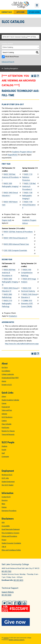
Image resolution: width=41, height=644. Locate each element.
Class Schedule (7, 424)
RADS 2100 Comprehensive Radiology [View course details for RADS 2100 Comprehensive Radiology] (27, 273)
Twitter (4, 603)
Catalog (4, 421)
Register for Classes (8, 431)
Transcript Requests (8, 434)
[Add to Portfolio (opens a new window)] (32, 76)
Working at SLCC (7, 475)
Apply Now (20, 12)
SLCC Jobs (5, 478)
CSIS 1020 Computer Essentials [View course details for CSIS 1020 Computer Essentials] (15, 250)
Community (5, 457)
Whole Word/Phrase (12, 57)
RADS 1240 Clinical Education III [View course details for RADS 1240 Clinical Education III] (16, 238)
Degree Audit (7, 220)
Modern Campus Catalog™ (17, 640)
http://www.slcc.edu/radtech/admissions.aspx (22, 344)
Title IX (4, 547)
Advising (4, 414)
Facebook (14, 603)
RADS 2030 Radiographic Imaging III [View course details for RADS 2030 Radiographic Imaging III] (10, 282)
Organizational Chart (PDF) (10, 378)
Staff (3, 453)
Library (4, 396)
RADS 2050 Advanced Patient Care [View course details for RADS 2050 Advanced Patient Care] (16, 244)
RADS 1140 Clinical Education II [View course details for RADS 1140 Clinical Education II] (29, 205)
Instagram (20, 603)
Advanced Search (8, 62)
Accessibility (6, 526)
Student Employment (8, 482)
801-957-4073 (18, 580)
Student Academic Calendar (10, 400)
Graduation (13, 316)
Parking (4, 507)
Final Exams (5, 428)
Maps (3, 504)
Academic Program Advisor (22, 152)
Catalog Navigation (11, 69)
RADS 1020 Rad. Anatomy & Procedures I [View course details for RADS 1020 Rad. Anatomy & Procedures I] (10, 177)
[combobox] (20, 37)
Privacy (4, 540)
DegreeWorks (13, 155)
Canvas (4, 403)
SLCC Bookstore (7, 417)
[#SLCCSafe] (20, 607)
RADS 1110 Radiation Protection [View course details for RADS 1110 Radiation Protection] (27, 177)
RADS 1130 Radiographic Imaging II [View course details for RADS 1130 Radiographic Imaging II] (27, 196)
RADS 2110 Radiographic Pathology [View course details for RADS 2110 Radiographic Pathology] (7, 304)
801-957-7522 (6, 571)
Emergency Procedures (9, 511)
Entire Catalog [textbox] (8, 47)
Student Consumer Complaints (11, 543)
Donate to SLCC (7, 385)
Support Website (8, 592)
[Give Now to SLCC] (20, 622)
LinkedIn (9, 603)
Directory (5, 500)
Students (4, 446)
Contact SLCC (7, 12)
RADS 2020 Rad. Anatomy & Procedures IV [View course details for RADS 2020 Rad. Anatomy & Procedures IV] (9, 273)
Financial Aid (6, 407)
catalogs (6, 638)
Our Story (5, 367)
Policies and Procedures (9, 536)
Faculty (4, 450)
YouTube (25, 603)
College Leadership (8, 374)
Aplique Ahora (34, 12)
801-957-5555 (6, 595)
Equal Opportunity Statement (11, 529)
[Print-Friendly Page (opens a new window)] (35, 76)
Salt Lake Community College (20, 5)
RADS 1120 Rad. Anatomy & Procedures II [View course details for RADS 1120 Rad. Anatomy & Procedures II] (29, 186)
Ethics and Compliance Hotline (11, 550)
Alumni (4, 381)
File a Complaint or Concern (10, 533)
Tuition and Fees (7, 410)
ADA (3, 522)
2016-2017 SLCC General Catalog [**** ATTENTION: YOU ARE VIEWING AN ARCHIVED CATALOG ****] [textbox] (21, 37)
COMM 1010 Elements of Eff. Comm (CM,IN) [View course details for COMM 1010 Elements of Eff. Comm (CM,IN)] (27, 304)
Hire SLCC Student (7, 485)
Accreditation (6, 371)
